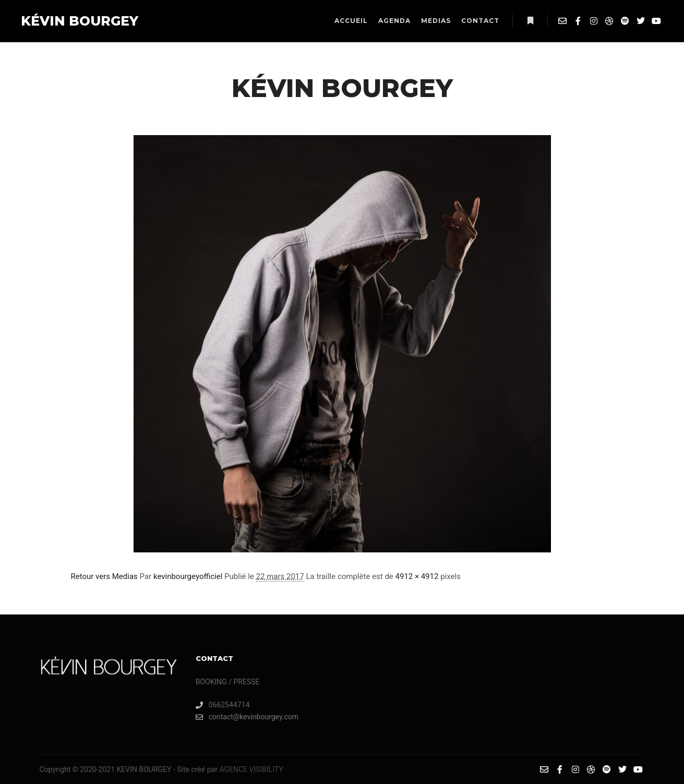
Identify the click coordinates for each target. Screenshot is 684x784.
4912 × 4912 (417, 576)
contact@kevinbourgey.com (247, 717)
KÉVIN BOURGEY (73, 21)
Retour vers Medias (104, 576)
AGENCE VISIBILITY (251, 769)
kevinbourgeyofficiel (188, 576)
